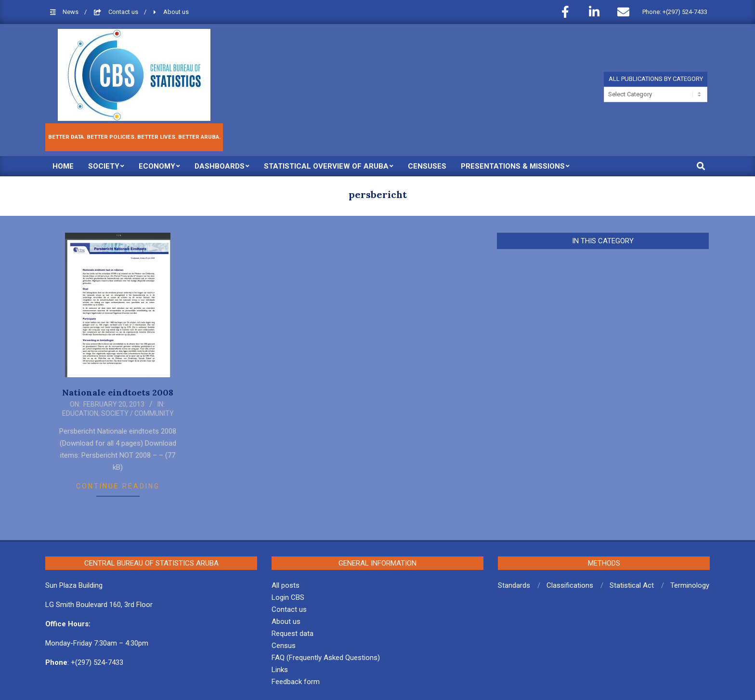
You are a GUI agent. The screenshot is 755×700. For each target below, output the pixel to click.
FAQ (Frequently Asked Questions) (326, 658)
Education (80, 413)
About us (176, 12)
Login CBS (288, 597)
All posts (286, 585)
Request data (293, 634)
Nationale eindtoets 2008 (118, 392)
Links (280, 670)
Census (284, 646)
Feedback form (296, 682)
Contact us (124, 12)
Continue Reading (118, 486)
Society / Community (137, 413)
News (71, 12)
